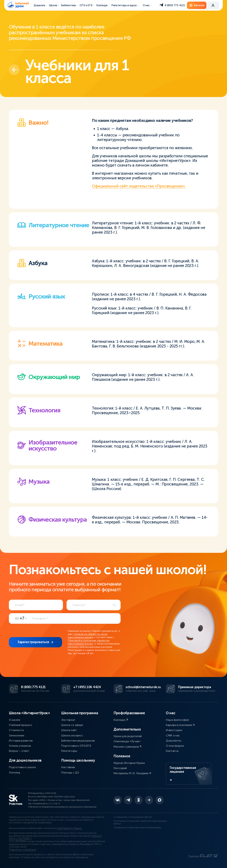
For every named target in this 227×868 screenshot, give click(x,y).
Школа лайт (69, 730)
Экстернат (68, 720)
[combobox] (20, 618)
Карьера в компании (180, 725)
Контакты (172, 751)
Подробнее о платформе (23, 850)
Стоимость (16, 730)
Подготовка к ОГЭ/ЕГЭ (76, 746)
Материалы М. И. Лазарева (132, 773)
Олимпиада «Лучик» (127, 741)
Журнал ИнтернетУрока (129, 763)
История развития (21, 741)
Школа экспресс (72, 735)
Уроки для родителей (128, 736)
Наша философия (177, 720)
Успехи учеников (20, 746)
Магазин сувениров (127, 747)
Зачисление (17, 735)
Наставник (68, 767)
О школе (15, 720)
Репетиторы (69, 751)
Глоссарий (120, 768)
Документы (174, 741)
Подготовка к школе (22, 767)
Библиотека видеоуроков (78, 741)
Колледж (121, 720)
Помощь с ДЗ (70, 772)
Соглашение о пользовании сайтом (133, 817)
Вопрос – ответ (19, 751)
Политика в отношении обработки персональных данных (140, 822)
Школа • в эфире (72, 725)
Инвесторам (174, 730)
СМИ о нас (173, 735)
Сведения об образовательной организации (137, 828)
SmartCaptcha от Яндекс (69, 828)
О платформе (175, 746)
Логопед (15, 772)
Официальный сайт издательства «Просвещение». (139, 186)
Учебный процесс (20, 725)
